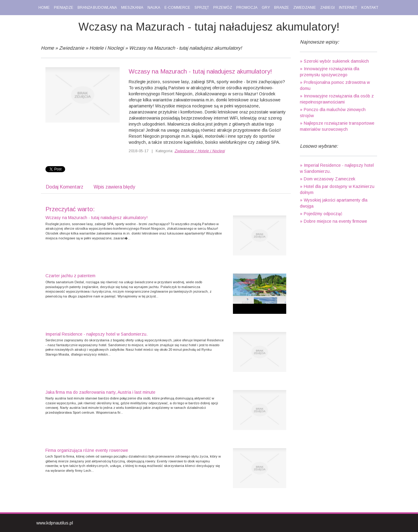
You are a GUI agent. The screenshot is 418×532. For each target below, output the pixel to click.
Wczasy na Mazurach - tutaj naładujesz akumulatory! (185, 48)
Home (47, 48)
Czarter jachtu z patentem (70, 276)
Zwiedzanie (72, 48)
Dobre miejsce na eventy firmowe (335, 221)
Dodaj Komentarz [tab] (65, 187)
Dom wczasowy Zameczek (330, 179)
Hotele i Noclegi (107, 48)
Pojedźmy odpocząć (323, 214)
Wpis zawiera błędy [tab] (114, 187)
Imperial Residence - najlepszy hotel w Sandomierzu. (96, 334)
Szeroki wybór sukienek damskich (336, 61)
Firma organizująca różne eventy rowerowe (87, 450)
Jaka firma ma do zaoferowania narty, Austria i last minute (100, 392)
